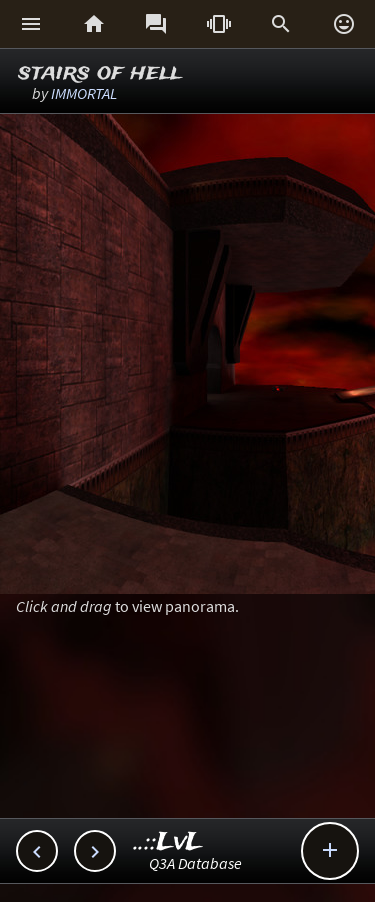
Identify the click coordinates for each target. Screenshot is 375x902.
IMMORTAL (84, 93)
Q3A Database (195, 863)
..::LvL (168, 842)
